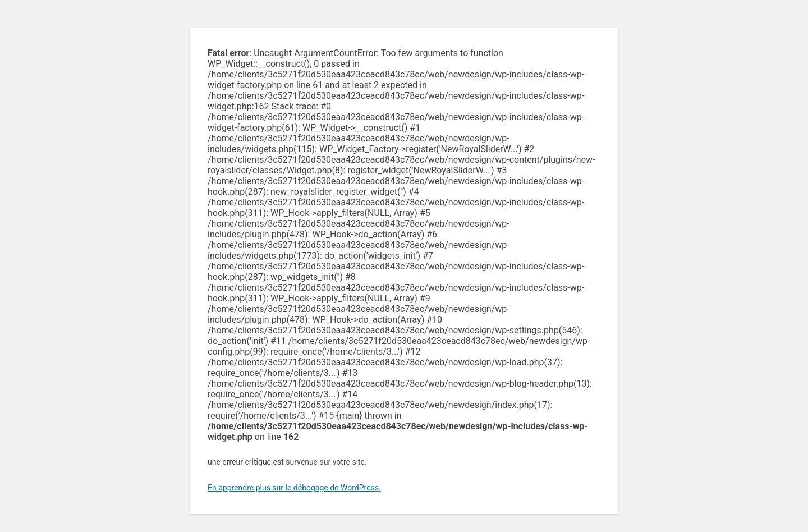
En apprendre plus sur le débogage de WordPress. (294, 488)
